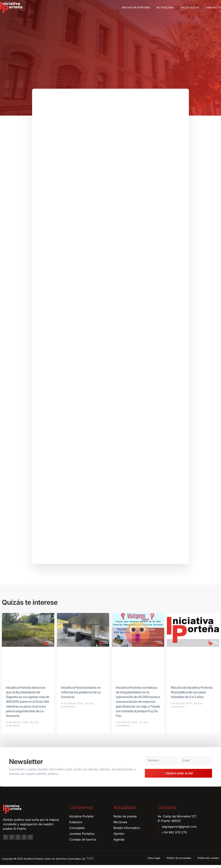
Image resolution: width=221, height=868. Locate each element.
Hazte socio (190, 7)
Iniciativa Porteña (136, 7)
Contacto (213, 7)
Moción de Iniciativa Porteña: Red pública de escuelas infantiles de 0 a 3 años (192, 695)
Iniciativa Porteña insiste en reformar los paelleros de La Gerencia (81, 695)
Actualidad (165, 7)
